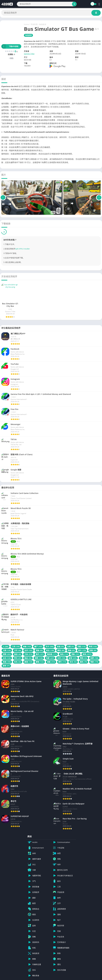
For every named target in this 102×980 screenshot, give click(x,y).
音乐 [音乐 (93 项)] (73, 662)
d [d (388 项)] (6, 647)
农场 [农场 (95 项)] (60, 647)
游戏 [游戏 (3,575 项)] (87, 654)
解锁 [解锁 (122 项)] (40, 662)
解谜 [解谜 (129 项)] (28, 662)
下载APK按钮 (10, 46)
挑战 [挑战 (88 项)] (18, 654)
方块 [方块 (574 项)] (28, 654)
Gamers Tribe (29, 54)
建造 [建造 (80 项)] (61, 650)
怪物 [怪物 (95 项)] (71, 650)
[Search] (47, 4)
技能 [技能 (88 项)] (93, 650)
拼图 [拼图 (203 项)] (7, 654)
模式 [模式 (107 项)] (40, 654)
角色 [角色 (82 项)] (18, 662)
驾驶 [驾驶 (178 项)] (94, 662)
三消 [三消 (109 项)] (16, 647)
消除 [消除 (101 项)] (75, 654)
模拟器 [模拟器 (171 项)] (52, 654)
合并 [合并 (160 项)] (28, 650)
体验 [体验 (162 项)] (27, 647)
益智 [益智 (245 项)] (73, 658)
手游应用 (34, 24)
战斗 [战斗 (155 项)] (82, 650)
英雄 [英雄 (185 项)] (7, 662)
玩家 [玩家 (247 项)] (50, 658)
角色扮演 (43, 24)
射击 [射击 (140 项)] (50, 650)
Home (26, 24)
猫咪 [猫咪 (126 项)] (39, 658)
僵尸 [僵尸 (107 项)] (38, 647)
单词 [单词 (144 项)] (93, 647)
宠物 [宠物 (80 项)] (39, 650)
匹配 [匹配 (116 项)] (82, 647)
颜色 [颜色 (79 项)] (83, 662)
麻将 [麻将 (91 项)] (6, 666)
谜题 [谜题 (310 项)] (51, 662)
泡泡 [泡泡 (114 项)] (64, 654)
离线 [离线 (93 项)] (83, 658)
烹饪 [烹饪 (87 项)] (18, 658)
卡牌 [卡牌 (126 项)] (7, 650)
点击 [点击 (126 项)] (7, 658)
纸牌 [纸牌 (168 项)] (94, 658)
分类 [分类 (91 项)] (71, 647)
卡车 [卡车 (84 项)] (18, 650)
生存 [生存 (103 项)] (61, 658)
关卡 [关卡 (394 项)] (50, 647)
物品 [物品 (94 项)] (28, 658)
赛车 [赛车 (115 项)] (62, 662)
